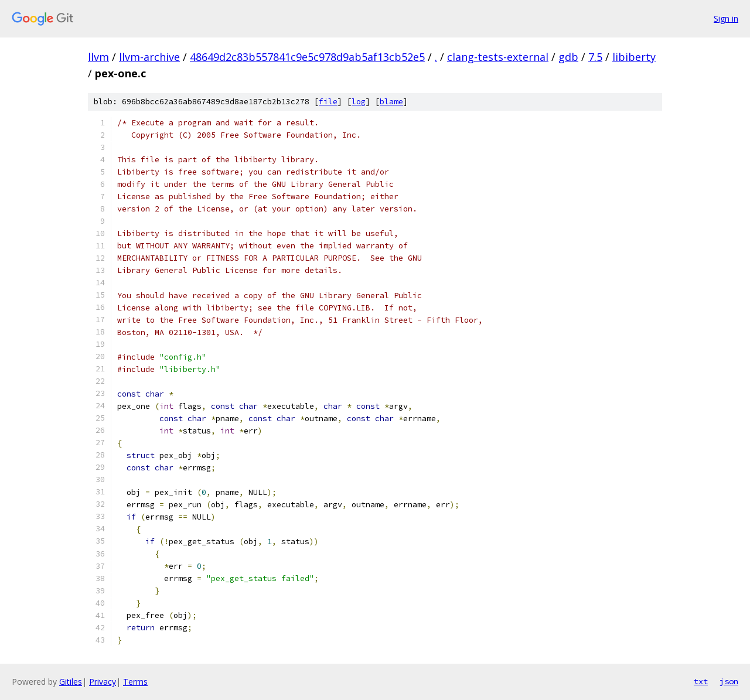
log (359, 102)
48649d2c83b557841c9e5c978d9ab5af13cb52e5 (307, 57)
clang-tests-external (498, 57)
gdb (568, 57)
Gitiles (71, 682)
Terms (135, 682)
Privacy (103, 682)
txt (701, 681)
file (328, 102)
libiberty (634, 57)
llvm (98, 57)
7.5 (595, 57)
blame (391, 102)
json (729, 681)
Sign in (726, 18)
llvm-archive (149, 57)
